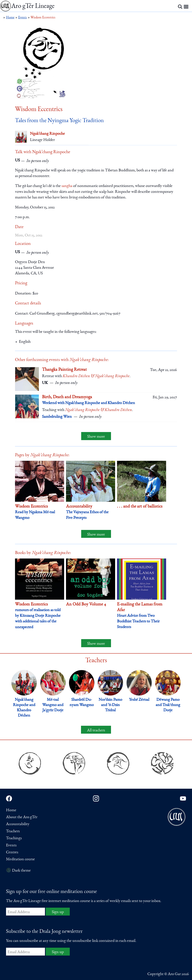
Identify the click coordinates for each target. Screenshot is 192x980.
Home (11, 810)
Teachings (14, 838)
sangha (67, 186)
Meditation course (20, 859)
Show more (96, 437)
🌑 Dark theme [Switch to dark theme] (18, 871)
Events (11, 845)
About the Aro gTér (22, 817)
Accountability (18, 824)
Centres (12, 852)
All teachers (96, 730)
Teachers (13, 831)
